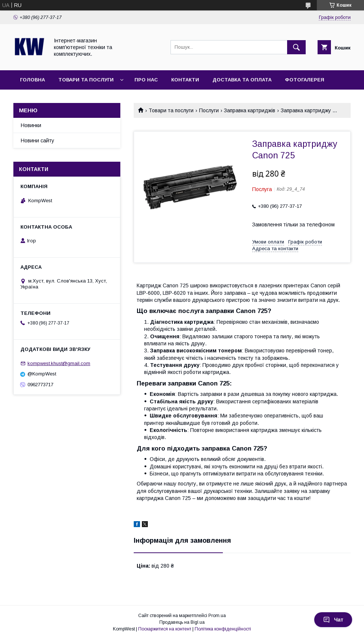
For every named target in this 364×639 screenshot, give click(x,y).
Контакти (185, 80)
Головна (32, 80)
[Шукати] (296, 47)
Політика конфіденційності (223, 629)
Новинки (31, 125)
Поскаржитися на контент (165, 629)
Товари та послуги (86, 80)
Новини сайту (38, 141)
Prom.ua (217, 616)
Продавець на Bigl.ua (182, 622)
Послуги (209, 110)
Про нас (146, 80)
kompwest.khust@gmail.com (59, 363)
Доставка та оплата (242, 80)
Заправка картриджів (250, 110)
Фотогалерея (305, 80)
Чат (333, 620)
